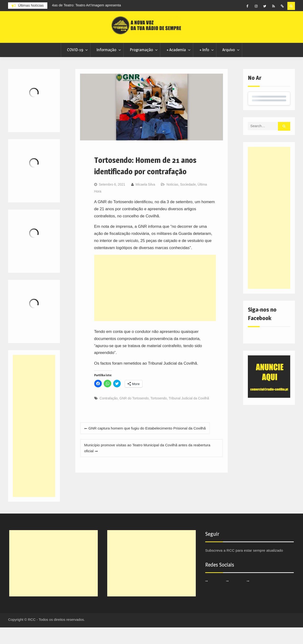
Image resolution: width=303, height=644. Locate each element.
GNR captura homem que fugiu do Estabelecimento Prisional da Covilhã (153, 445)
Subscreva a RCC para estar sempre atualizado (248, 567)
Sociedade (188, 201)
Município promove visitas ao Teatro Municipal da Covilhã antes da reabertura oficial (144, 467)
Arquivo (229, 66)
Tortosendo (159, 415)
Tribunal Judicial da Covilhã (189, 415)
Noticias (172, 201)
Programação (141, 66)
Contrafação (109, 415)
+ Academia (176, 66)
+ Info (204, 66)
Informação (106, 66)
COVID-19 (75, 66)
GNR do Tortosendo (134, 415)
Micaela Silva (145, 201)
